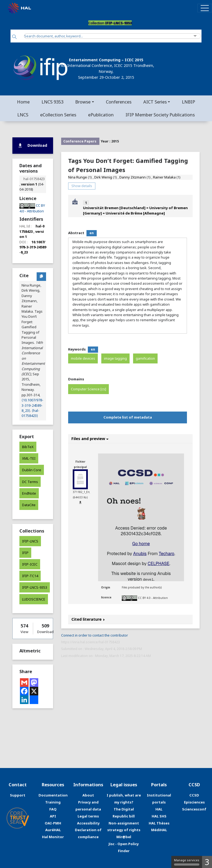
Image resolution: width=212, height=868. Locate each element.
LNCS (23, 115)
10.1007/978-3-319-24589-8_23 (33, 247)
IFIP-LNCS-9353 (35, 587)
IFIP (25, 553)
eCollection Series (58, 115)
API (53, 816)
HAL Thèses (159, 823)
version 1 (29, 184)
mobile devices (83, 358)
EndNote (29, 493)
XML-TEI (29, 458)
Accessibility (88, 823)
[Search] (14, 37)
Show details (82, 186)
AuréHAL (53, 830)
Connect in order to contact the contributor (95, 635)
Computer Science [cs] (88, 389)
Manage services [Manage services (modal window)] (187, 862)
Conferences (119, 102)
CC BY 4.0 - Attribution (153, 598)
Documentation (53, 795)
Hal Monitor (53, 837)
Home (23, 102)
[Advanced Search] (195, 36)
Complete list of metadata (128, 417)
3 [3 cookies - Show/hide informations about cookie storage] (207, 862)
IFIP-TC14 (30, 576)
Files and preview (90, 439)
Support (18, 795)
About (88, 795)
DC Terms (30, 482)
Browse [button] (83, 102)
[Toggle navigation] (205, 8)
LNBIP (188, 102)
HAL (159, 809)
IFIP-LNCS (30, 541)
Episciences (194, 802)
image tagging (115, 358)
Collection (110, 23)
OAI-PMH (53, 823)
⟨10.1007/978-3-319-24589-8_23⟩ (32, 405)
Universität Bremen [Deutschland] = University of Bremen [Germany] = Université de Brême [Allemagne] (135, 210)
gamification (145, 358)
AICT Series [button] (155, 102)
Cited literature (88, 619)
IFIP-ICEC (30, 564)
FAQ (53, 809)
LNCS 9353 (52, 102)
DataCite (29, 505)
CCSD (194, 795)
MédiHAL (159, 830)
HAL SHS (159, 816)
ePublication (101, 115)
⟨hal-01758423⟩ (30, 413)
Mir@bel (124, 837)
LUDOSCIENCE (34, 599)
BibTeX (28, 447)
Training (53, 802)
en (92, 233)
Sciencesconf (194, 809)
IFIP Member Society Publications (160, 115)
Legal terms (88, 816)
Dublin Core (32, 470)
